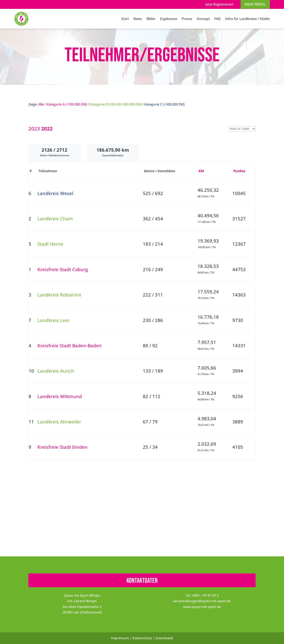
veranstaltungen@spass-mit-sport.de (202, 601)
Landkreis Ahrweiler (59, 422)
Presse (187, 19)
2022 (47, 128)
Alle (41, 104)
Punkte (239, 171)
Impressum (120, 638)
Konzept (203, 19)
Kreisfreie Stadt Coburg (63, 269)
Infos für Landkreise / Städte (247, 19)
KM (201, 171)
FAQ (217, 19)
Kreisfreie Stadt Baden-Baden (70, 346)
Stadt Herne (50, 244)
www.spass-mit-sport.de (202, 607)
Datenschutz (142, 638)
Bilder (151, 19)
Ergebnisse (169, 19)
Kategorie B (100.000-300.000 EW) (116, 104)
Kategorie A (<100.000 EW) (67, 104)
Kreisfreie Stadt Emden (62, 447)
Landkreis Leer (54, 320)
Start (125, 19)
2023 (34, 128)
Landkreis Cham (55, 219)
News (138, 19)
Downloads (164, 638)
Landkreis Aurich (56, 371)
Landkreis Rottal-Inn (59, 295)
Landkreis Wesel (55, 193)
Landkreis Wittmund (60, 396)
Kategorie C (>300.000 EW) (164, 104)
